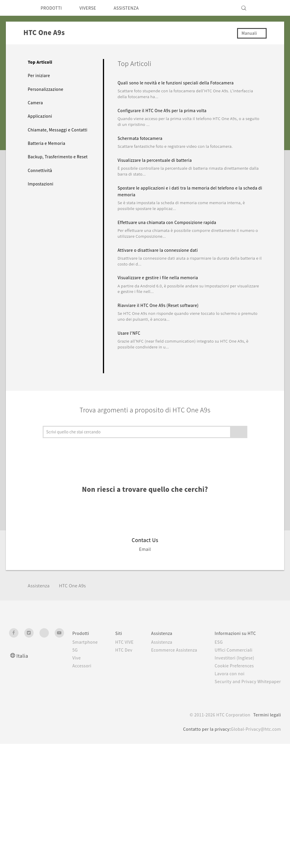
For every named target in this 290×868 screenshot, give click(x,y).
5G (70, 650)
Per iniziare (40, 75)
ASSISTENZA (134, 8)
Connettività (41, 182)
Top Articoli (40, 62)
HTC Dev (121, 656)
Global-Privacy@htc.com (254, 735)
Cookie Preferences (236, 666)
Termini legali (267, 721)
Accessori (77, 666)
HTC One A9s (77, 585)
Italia (22, 656)
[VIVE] (273, 8)
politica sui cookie (123, 849)
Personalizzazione (47, 89)
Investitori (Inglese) (236, 658)
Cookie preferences (40, 859)
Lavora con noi (230, 673)
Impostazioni (41, 196)
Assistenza (40, 585)
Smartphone (81, 642)
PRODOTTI (53, 8)
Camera (36, 103)
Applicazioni (40, 116)
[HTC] (16, 8)
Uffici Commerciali (234, 650)
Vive (72, 658)
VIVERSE (93, 8)
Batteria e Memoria (48, 149)
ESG (219, 642)
